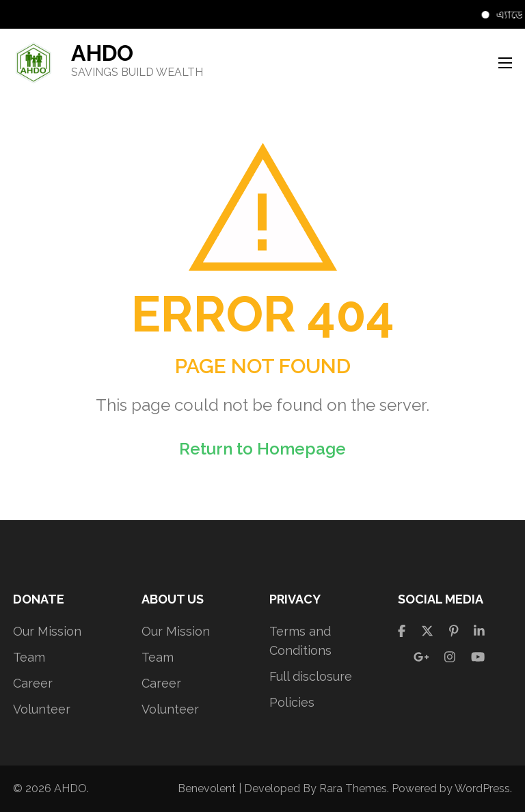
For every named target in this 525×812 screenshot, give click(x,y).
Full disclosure (311, 676)
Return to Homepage (262, 449)
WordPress (482, 788)
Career (33, 683)
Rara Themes (353, 788)
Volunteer (42, 709)
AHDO (102, 53)
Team (29, 657)
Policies (292, 702)
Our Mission (47, 631)
